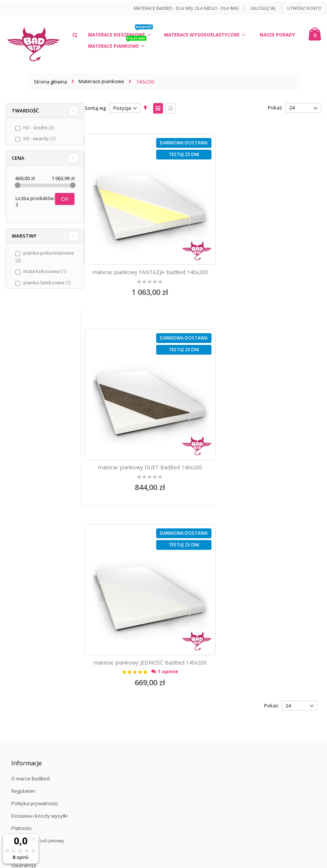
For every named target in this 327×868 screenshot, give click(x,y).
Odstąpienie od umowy (38, 619)
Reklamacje (24, 631)
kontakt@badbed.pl (50, 757)
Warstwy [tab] (24, 236)
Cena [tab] (18, 158)
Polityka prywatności (35, 582)
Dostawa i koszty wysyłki (40, 594)
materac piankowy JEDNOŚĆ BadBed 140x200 (142, 441)
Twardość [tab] (25, 111)
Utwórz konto (304, 8)
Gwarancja (24, 644)
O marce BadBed (30, 557)
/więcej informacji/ (188, 786)
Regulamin (23, 569)
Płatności (21, 607)
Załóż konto (25, 684)
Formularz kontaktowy (37, 696)
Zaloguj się (263, 8)
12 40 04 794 (48, 744)
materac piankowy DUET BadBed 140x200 (264, 255)
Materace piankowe (101, 81)
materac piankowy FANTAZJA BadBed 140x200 (142, 259)
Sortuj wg (95, 108)
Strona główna (50, 82)
